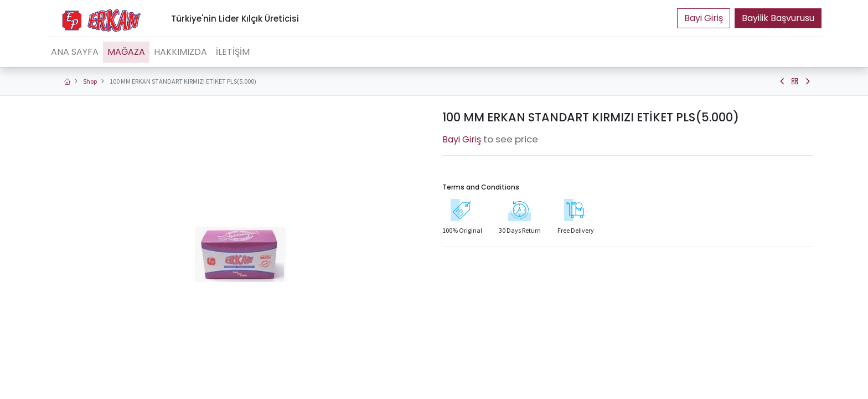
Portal (704, 18)
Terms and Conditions (481, 187)
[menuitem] (75, 52)
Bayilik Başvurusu (778, 18)
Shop (90, 81)
